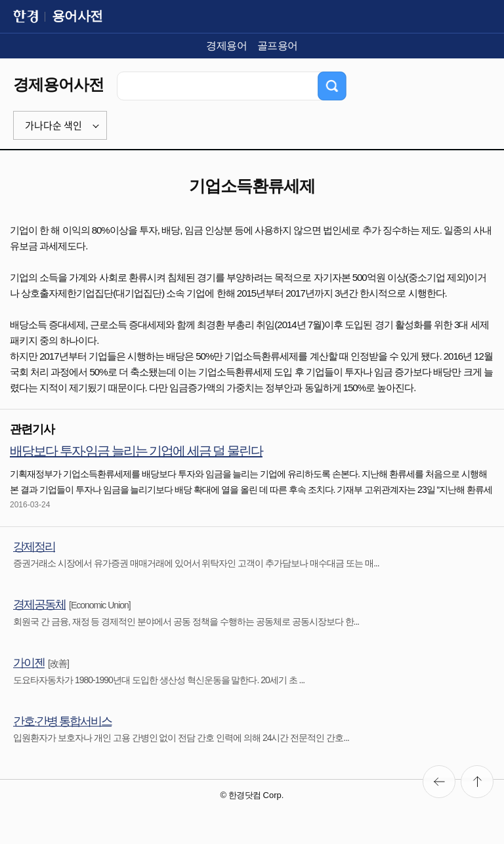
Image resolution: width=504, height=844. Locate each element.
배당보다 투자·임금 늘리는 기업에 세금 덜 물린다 (136, 451)
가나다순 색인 (53, 125)
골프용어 (278, 46)
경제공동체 (39, 604)
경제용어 (226, 46)
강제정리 (34, 547)
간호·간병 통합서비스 (62, 721)
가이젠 (29, 663)
